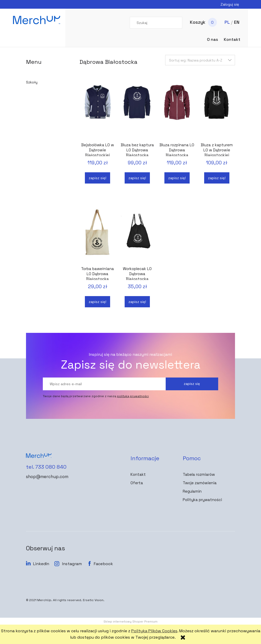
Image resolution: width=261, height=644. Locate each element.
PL (227, 22)
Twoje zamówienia (200, 483)
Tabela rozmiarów (199, 474)
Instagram (72, 564)
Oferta (137, 483)
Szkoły (32, 82)
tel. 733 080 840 (41, 466)
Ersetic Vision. (94, 600)
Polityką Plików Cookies (154, 631)
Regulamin (192, 491)
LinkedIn (41, 564)
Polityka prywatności (202, 500)
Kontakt (138, 474)
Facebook (103, 564)
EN (237, 22)
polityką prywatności (133, 396)
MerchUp (44, 600)
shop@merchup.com (45, 475)
